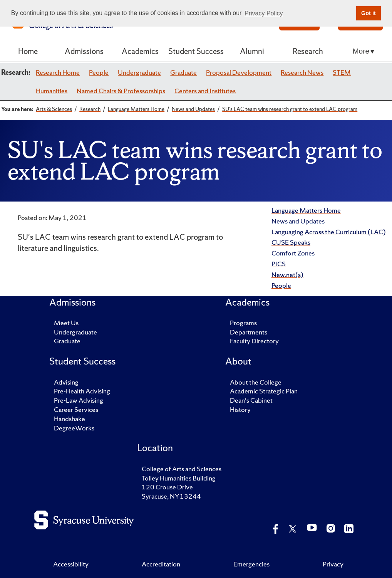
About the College (256, 382)
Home (28, 51)
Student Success (196, 51)
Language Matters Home (306, 210)
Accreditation (161, 564)
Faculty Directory (254, 341)
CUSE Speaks (291, 242)
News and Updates (298, 221)
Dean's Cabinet (251, 400)
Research (308, 51)
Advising (66, 382)
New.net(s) (287, 275)
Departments (249, 332)
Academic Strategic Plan (264, 391)
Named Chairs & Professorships (121, 91)
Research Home (58, 72)
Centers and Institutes (205, 91)
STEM (342, 72)
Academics (140, 51)
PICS (279, 264)
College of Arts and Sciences (182, 469)
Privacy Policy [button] (264, 13)
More (361, 51)
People (99, 72)
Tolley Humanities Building (179, 478)
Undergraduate (139, 72)
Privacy (333, 564)
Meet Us (66, 323)
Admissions (84, 51)
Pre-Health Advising (82, 391)
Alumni (252, 51)
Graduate (183, 72)
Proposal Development (239, 72)
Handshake (70, 419)
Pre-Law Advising (79, 400)
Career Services (76, 409)
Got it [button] (369, 13)
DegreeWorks (74, 428)
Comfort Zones (293, 253)
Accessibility (71, 564)
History (240, 409)
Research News (302, 72)
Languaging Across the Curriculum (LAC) (329, 232)
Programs (243, 323)
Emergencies (251, 564)
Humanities (52, 91)
